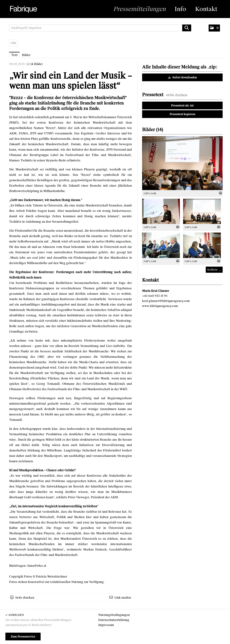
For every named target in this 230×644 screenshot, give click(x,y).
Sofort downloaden (182, 77)
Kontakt (206, 9)
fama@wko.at (37, 566)
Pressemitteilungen (139, 9)
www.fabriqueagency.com (160, 306)
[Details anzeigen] (220, 193)
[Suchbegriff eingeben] (100, 28)
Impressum (106, 625)
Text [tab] (14, 55)
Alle (13, 43)
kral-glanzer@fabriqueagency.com (166, 301)
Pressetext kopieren (182, 114)
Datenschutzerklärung (114, 620)
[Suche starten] (187, 28)
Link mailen (123, 598)
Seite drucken (25, 598)
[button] (214, 28)
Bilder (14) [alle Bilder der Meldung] (153, 130)
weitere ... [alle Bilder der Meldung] (214, 270)
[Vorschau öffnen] (182, 163)
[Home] (23, 9)
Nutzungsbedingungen (114, 615)
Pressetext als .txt (182, 106)
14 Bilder (37, 64)
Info (180, 9)
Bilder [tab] (26, 55)
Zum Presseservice (23, 637)
